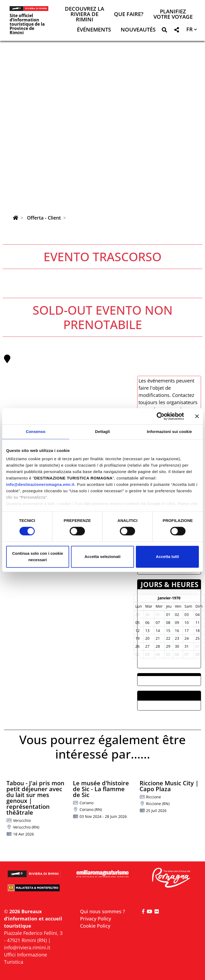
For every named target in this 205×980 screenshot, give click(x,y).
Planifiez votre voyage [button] (173, 15)
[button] (164, 31)
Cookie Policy (95, 926)
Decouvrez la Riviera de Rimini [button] (84, 15)
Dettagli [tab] (102, 432)
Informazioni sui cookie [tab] (169, 432)
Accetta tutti (167, 557)
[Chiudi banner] (197, 416)
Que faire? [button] (129, 15)
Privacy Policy (96, 919)
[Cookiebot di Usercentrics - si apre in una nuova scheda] (161, 416)
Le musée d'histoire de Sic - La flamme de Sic (101, 789)
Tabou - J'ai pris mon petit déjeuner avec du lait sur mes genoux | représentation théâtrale (35, 798)
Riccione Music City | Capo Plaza (169, 786)
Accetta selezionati (102, 557)
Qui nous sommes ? (102, 911)
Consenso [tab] (36, 432)
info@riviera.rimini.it (27, 947)
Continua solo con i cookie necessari (38, 557)
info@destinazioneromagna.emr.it (40, 484)
